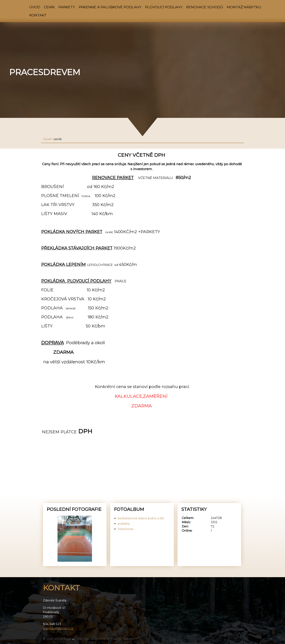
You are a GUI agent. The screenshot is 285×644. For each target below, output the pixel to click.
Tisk (79, 639)
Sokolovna (125, 529)
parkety (67, 7)
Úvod (35, 7)
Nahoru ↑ (130, 639)
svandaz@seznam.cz (58, 628)
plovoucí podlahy (164, 7)
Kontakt (38, 15)
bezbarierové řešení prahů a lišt (141, 518)
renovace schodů (205, 7)
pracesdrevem (45, 72)
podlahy (124, 524)
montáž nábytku (244, 7)
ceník (49, 7)
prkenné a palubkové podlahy (110, 7)
